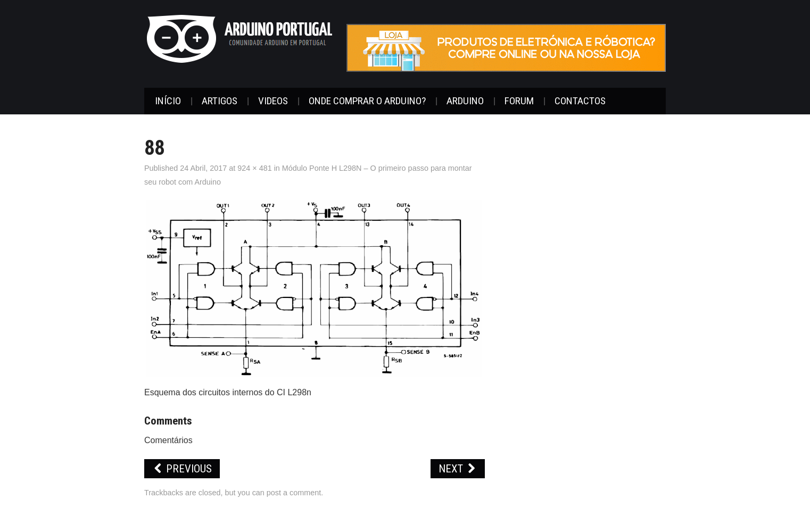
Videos (273, 101)
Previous (182, 469)
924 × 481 (254, 168)
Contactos (580, 101)
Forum (519, 101)
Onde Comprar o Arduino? (367, 101)
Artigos (220, 101)
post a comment (294, 493)
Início (168, 101)
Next (458, 469)
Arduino (465, 101)
